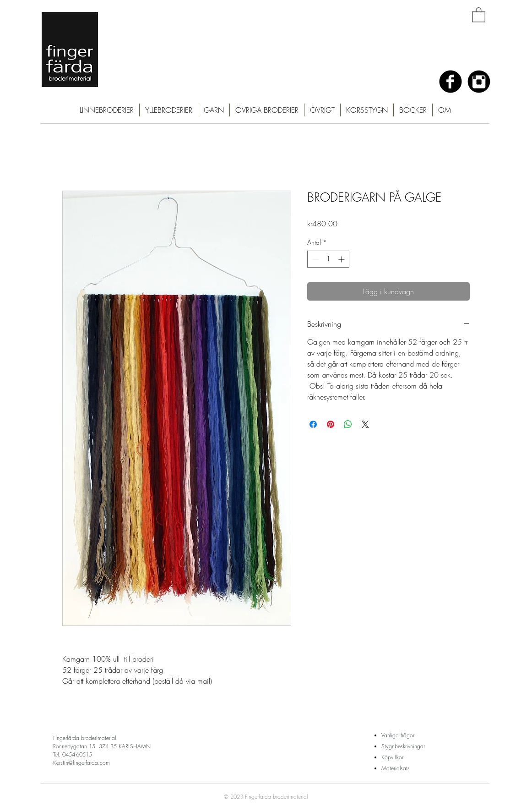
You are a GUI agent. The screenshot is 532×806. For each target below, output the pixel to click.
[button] (479, 14)
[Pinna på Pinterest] (331, 424)
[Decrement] (314, 259)
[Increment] (342, 259)
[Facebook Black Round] (451, 82)
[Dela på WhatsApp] (348, 424)
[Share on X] (365, 424)
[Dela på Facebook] (313, 424)
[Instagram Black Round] (479, 82)
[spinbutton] (328, 259)
